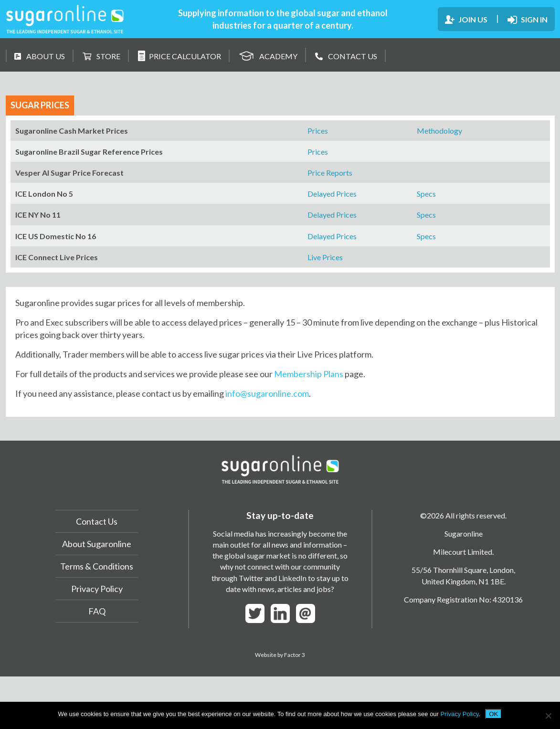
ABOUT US (40, 56)
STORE (101, 56)
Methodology (439, 131)
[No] (548, 716)
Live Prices (325, 257)
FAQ (97, 611)
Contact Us (97, 521)
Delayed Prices (332, 194)
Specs (426, 194)
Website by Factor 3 (280, 655)
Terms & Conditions (97, 566)
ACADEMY (268, 55)
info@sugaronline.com (267, 393)
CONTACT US (346, 56)
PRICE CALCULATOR (180, 56)
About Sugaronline (97, 544)
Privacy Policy (97, 589)
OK (493, 714)
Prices (318, 131)
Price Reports (330, 173)
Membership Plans (309, 374)
